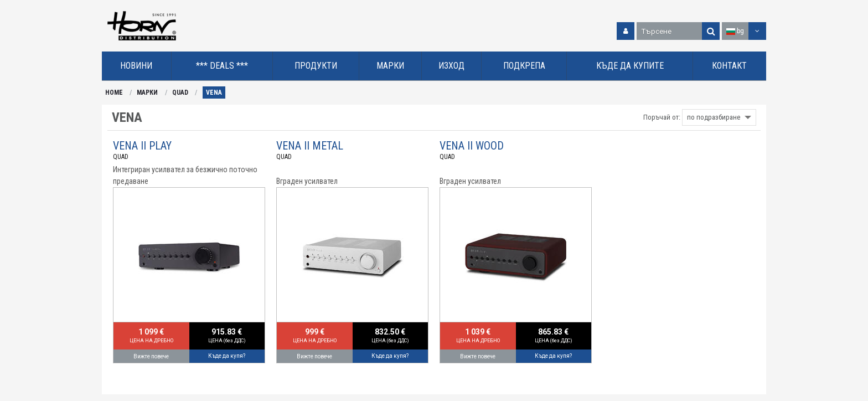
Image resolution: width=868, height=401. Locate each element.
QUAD (180, 92)
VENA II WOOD (472, 146)
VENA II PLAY (142, 146)
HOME (114, 92)
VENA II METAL (310, 146)
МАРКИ (147, 92)
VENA (214, 92)
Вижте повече (151, 356)
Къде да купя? (227, 356)
